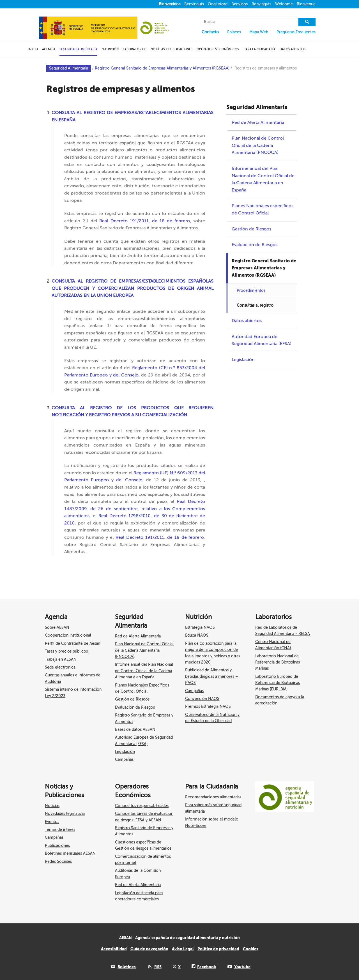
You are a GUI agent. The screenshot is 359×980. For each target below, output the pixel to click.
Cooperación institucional (68, 635)
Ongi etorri (218, 4)
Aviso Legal (183, 949)
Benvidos (240, 4)
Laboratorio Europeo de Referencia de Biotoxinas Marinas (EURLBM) (278, 683)
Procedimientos (251, 291)
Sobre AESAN (57, 627)
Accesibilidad (114, 949)
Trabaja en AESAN (61, 659)
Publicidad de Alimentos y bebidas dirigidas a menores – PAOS (212, 676)
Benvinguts (194, 4)
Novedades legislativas (65, 814)
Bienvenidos (170, 4)
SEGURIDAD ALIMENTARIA (78, 49)
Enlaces (234, 32)
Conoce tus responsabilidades (142, 806)
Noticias (52, 806)
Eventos (52, 822)
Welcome (284, 4)
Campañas (124, 760)
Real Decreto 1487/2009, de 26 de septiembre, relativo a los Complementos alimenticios (135, 509)
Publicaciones (57, 846)
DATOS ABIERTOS (293, 49)
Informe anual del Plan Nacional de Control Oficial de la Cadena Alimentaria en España (144, 671)
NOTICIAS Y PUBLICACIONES (172, 49)
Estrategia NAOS (200, 627)
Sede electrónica (60, 667)
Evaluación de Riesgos (255, 245)
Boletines (127, 967)
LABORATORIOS (135, 49)
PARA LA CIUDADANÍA (259, 49)
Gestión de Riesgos (251, 229)
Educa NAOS (197, 635)
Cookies (251, 949)
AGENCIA (49, 49)
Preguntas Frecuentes (296, 32)
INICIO (33, 49)
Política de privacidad (218, 949)
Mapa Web (259, 32)
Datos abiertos (247, 321)
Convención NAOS (202, 699)
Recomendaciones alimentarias (213, 797)
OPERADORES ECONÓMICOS (218, 49)
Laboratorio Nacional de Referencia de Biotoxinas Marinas (278, 662)
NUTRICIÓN (110, 49)
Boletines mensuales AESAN (70, 853)
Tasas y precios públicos (66, 651)
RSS (158, 967)
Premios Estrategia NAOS (208, 707)
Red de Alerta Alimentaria (258, 122)
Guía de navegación (149, 949)
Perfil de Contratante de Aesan (73, 643)
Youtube (242, 967)
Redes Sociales (58, 862)
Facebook (207, 967)
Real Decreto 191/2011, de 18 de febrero (160, 537)
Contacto (210, 32)
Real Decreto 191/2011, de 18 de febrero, (145, 221)
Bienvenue (306, 4)
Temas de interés (60, 830)
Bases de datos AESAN (135, 730)
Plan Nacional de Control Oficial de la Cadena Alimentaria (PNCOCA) (258, 145)
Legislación (243, 360)
